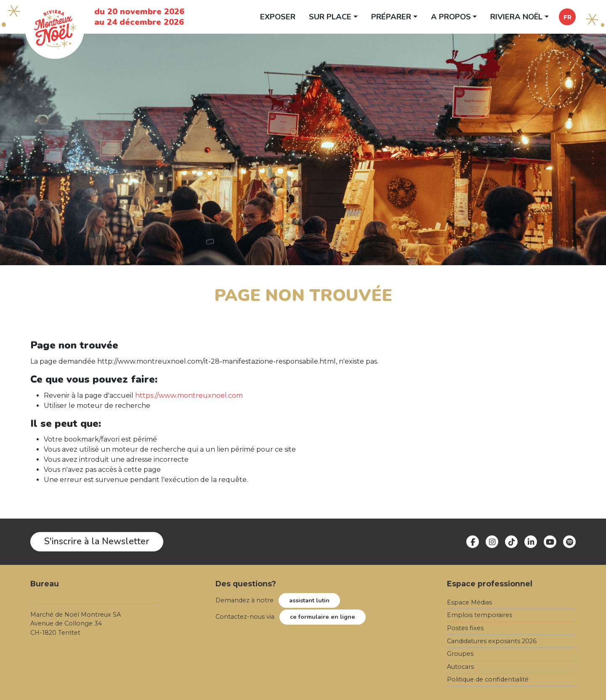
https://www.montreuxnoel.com (189, 395)
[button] (567, 17)
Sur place (330, 17)
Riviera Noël (516, 17)
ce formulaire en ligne (323, 617)
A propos (451, 17)
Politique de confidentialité (488, 679)
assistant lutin (309, 600)
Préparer (391, 17)
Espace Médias (469, 602)
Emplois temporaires (480, 615)
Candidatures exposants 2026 (492, 641)
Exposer (278, 17)
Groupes (460, 654)
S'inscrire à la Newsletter (97, 541)
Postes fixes (465, 628)
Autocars (460, 667)
